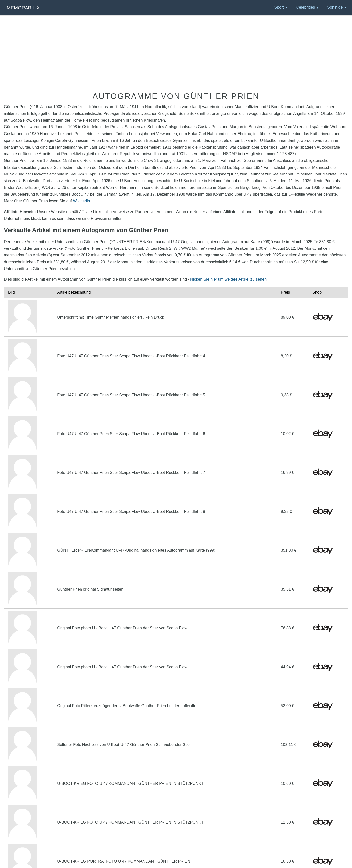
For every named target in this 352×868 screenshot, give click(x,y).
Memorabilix (23, 8)
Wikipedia (81, 201)
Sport (279, 7)
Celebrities (306, 7)
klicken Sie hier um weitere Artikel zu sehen (228, 279)
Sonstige (335, 7)
